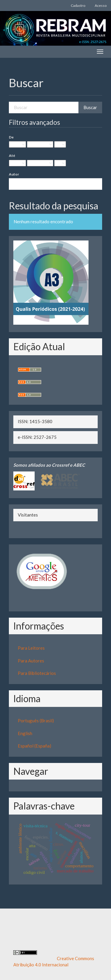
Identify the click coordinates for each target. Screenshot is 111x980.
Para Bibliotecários (37, 673)
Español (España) (34, 746)
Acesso (101, 5)
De (11, 137)
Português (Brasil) (36, 721)
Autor (14, 174)
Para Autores (31, 661)
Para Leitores (31, 648)
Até (12, 156)
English (25, 733)
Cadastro (78, 5)
